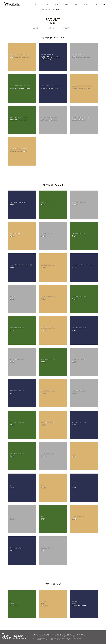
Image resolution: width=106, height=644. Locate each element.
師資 (58, 9)
